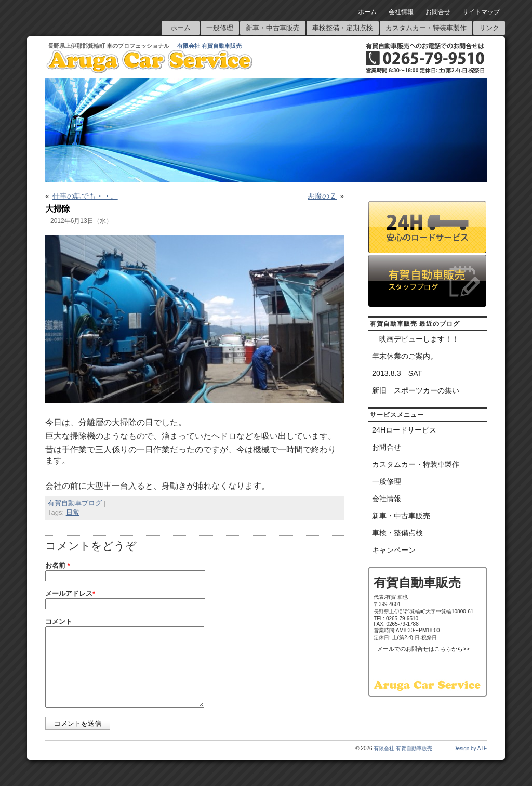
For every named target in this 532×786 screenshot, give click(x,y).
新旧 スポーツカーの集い (416, 390)
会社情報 (401, 12)
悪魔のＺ (322, 196)
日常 (73, 512)
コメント (59, 621)
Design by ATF (470, 764)
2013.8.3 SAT (397, 373)
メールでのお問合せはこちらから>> (423, 649)
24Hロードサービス (404, 430)
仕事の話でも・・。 (85, 196)
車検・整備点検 (397, 533)
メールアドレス (70, 593)
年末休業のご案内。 (405, 356)
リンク (489, 28)
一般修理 (220, 28)
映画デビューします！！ (416, 339)
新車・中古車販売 (273, 28)
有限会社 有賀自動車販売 (209, 46)
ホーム (367, 12)
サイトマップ (481, 12)
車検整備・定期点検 (343, 28)
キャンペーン (394, 550)
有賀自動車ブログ (75, 503)
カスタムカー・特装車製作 (426, 28)
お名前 (58, 565)
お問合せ (438, 12)
